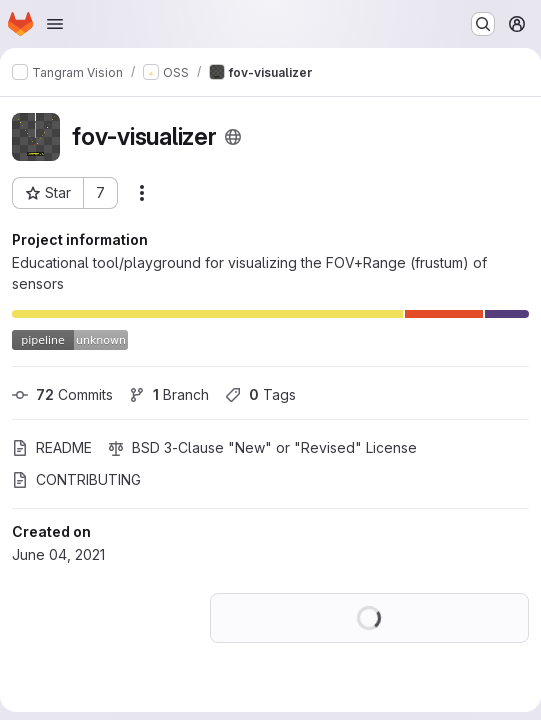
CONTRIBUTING (76, 479)
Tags (260, 394)
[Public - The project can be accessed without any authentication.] (233, 137)
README (52, 447)
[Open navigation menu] (55, 24)
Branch (169, 394)
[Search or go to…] (483, 24)
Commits (62, 394)
